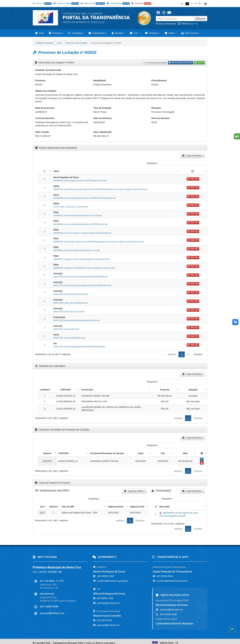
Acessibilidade (118, 3)
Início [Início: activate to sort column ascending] (153, 453)
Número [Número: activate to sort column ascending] (53, 503)
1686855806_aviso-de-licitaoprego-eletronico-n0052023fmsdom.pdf (81, 224)
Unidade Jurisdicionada (48, 70)
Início (40, 33)
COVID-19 (141, 3)
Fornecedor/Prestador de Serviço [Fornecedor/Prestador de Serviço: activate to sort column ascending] (94, 453)
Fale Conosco (190, 33)
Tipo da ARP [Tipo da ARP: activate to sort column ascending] (68, 503)
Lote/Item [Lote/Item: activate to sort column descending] (45, 390)
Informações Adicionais (181, 63)
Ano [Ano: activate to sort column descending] (42, 503)
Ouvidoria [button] (153, 33)
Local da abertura (45, 118)
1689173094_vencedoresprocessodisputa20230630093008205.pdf (80, 277)
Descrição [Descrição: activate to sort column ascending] (164, 503)
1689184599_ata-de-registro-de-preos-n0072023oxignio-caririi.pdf (80, 181)
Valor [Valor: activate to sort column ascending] (185, 453)
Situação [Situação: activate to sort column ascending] (193, 390)
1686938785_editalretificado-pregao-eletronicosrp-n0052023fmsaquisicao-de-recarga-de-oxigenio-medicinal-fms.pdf (100, 189)
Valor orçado (42, 132)
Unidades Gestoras (44, 43)
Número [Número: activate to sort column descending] (44, 453)
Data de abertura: (103, 118)
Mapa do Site (93, 3)
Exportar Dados (193, 156)
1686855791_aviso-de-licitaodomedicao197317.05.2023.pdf (77, 216)
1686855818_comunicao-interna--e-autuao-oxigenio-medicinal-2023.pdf (82, 233)
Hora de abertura (161, 118)
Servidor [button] (118, 33)
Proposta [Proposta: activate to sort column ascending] (165, 390)
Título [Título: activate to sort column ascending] (56, 171)
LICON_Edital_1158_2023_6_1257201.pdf (70, 207)
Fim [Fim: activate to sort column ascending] (168, 453)
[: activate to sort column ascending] (193, 171)
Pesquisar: (176, 163)
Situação (156, 108)
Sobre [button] (171, 33)
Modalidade (100, 80)
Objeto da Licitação (46, 91)
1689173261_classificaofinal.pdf (66, 329)
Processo (40, 80)
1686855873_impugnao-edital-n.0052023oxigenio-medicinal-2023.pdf (81, 259)
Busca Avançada (166, 24)
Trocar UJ (42, 3)
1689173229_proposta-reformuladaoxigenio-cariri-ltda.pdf (76, 320)
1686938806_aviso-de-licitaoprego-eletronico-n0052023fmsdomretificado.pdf (84, 198)
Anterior (172, 354)
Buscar (201, 19)
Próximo (198, 354)
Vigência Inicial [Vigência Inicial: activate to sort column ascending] (116, 503)
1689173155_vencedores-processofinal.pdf (71, 294)
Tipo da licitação (102, 108)
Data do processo (45, 108)
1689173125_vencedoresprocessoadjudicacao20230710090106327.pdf (82, 285)
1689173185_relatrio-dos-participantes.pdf (70, 303)
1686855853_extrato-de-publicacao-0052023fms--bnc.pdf (76, 250)
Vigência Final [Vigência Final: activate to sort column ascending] (137, 503)
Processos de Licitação (76, 43)
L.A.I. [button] (135, 33)
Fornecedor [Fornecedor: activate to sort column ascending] (87, 390)
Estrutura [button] (56, 33)
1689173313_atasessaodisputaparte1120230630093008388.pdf (79, 347)
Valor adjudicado (102, 132)
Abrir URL (193, 179)
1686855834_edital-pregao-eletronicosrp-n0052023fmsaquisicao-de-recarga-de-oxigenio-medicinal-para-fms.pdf (99, 242)
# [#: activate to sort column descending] (45, 171)
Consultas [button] (76, 33)
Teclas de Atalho (66, 3)
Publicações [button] (98, 33)
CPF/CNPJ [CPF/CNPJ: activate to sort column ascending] (66, 390)
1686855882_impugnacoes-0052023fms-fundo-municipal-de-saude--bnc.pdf (84, 268)
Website (188, 24)
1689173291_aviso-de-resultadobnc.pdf (69, 338)
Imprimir (199, 63)
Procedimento (159, 80)
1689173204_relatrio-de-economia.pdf (69, 312)
